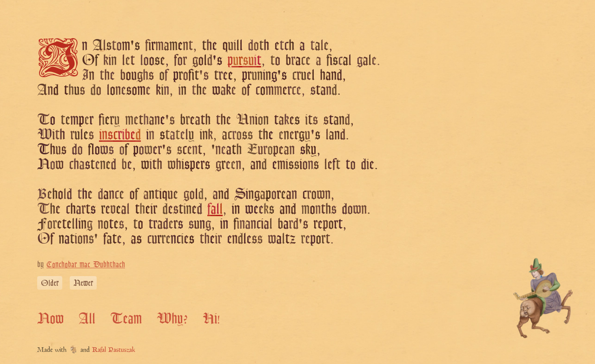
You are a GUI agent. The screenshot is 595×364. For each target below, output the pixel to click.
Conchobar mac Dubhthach (86, 264)
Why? (172, 318)
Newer (83, 283)
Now (50, 318)
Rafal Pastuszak (114, 350)
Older (50, 283)
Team (126, 318)
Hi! (211, 318)
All (87, 318)
